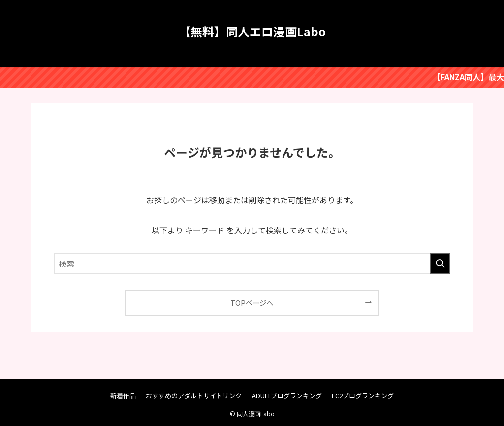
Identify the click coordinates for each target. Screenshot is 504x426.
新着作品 (123, 396)
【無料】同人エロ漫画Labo (252, 32)
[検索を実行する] (440, 263)
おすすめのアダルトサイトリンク (194, 396)
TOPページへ (252, 303)
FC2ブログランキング (363, 396)
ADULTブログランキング (287, 396)
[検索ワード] (252, 263)
